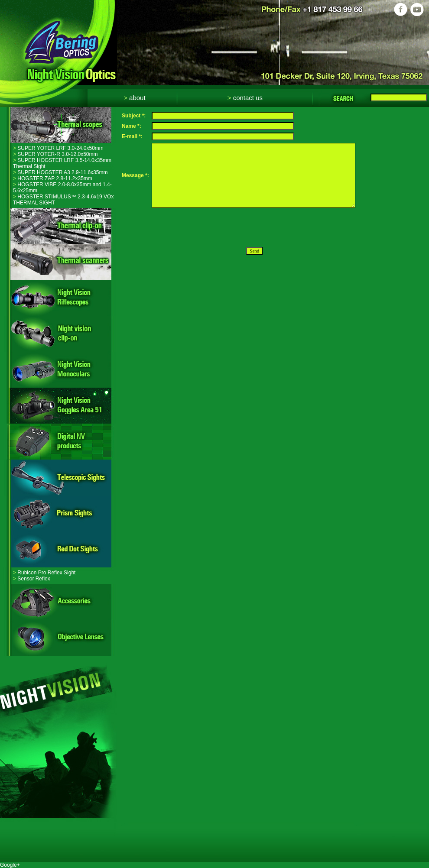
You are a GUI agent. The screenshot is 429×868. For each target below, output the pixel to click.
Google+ (10, 865)
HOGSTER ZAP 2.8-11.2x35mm (53, 178)
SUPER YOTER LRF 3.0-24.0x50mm (58, 148)
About (134, 98)
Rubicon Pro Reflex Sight (44, 573)
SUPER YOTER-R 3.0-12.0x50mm (55, 154)
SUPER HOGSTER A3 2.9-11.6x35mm (60, 172)
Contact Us (245, 98)
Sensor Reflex (32, 579)
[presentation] (218, 227)
